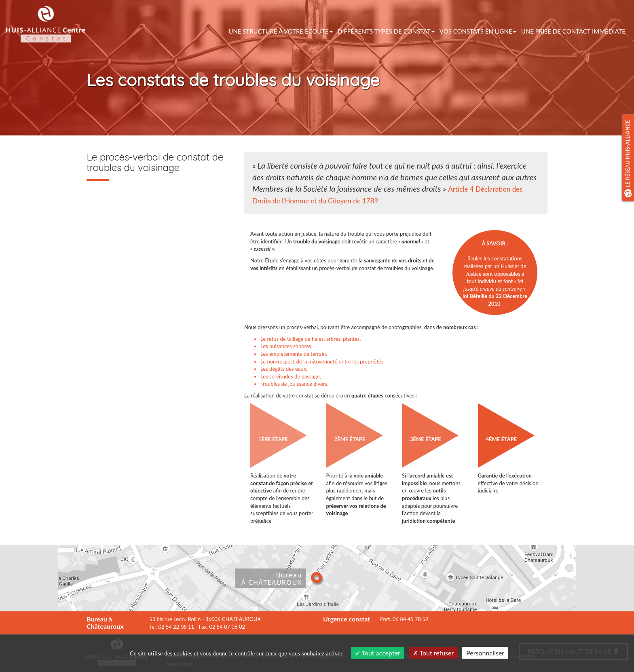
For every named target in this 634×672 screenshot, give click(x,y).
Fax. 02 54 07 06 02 (222, 627)
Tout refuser (433, 653)
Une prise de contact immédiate (573, 31)
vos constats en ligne (478, 31)
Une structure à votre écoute (281, 31)
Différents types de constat (386, 31)
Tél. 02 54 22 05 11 (172, 627)
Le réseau (628, 159)
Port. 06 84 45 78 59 (404, 619)
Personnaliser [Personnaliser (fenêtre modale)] (485, 653)
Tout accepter (378, 653)
